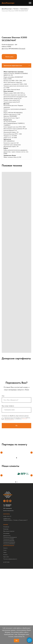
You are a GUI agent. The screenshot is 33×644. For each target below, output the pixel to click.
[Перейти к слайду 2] (17, 482)
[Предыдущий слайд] (1, 454)
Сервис (5, 552)
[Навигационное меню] (30, 3)
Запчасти (5, 548)
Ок (16, 641)
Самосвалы (24, 9)
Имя (3, 396)
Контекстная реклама (8, 511)
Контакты (5, 555)
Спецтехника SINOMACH (9, 544)
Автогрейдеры (6, 533)
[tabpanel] (16, 114)
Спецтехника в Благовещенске (10, 537)
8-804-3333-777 (7, 516)
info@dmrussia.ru (7, 519)
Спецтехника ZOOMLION (9, 542)
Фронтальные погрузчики (9, 531)
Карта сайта (6, 557)
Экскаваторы (6, 527)
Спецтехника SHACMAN (9, 541)
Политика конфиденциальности (10, 559)
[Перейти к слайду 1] (17, 458)
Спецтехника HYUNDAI (9, 539)
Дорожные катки (7, 536)
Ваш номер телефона (8, 406)
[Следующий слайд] (32, 454)
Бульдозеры (6, 529)
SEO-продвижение (8, 508)
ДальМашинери (7, 9)
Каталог (16, 9)
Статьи (5, 550)
